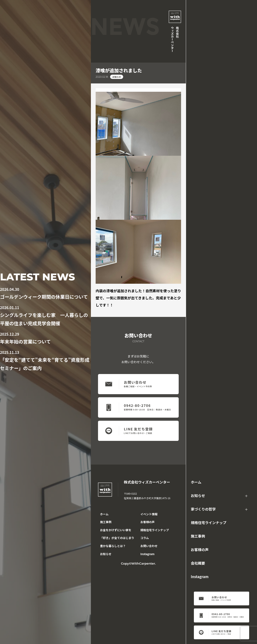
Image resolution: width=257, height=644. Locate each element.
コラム (145, 538)
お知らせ (198, 496)
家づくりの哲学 (203, 509)
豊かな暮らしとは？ (113, 546)
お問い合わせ (149, 546)
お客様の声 (200, 550)
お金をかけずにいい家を (116, 530)
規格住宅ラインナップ (209, 523)
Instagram (200, 577)
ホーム (196, 482)
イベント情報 (149, 514)
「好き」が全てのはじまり (117, 538)
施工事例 (198, 536)
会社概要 (198, 563)
